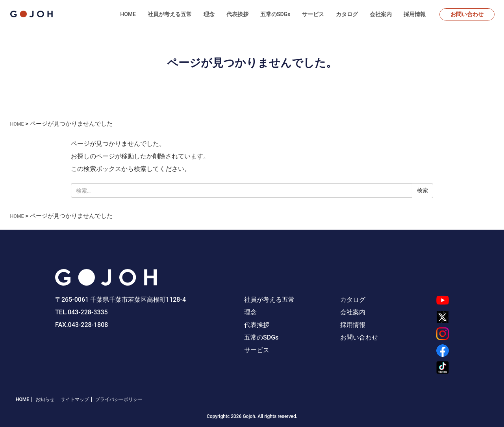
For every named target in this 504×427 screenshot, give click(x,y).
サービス (313, 14)
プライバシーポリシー (119, 399)
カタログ (347, 14)
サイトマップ (75, 399)
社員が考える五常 (170, 14)
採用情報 (415, 14)
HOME (128, 14)
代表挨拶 (237, 14)
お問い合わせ (467, 14)
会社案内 (381, 14)
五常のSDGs (275, 14)
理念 (209, 14)
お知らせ (45, 399)
